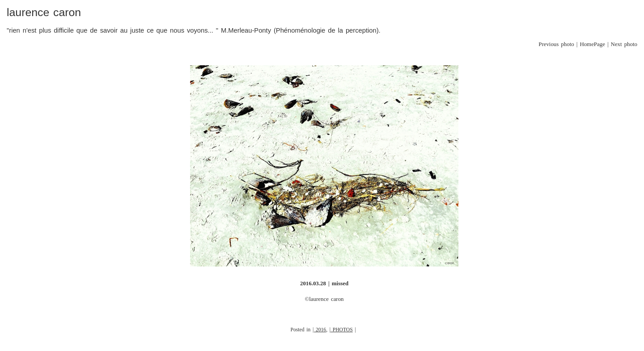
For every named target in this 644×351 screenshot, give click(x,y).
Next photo (624, 44)
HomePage (592, 44)
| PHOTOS (341, 330)
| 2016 (319, 330)
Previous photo (556, 44)
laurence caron (44, 12)
